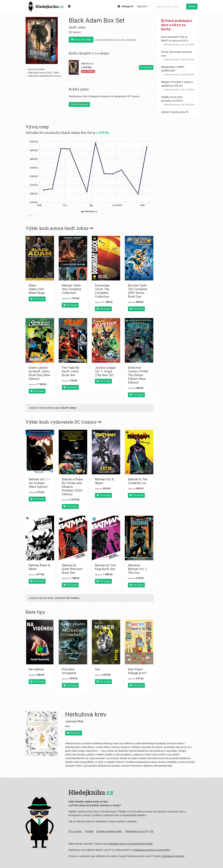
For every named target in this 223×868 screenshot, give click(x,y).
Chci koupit (37, 299)
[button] (143, 7)
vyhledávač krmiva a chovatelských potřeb (102, 844)
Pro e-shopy (47, 831)
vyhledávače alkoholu (145, 856)
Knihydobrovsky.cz (172, 45)
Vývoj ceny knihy (36, 69)
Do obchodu (146, 67)
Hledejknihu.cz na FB (108, 831)
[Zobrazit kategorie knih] (69, 7)
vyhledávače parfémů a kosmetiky (123, 850)
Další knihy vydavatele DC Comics (45, 76)
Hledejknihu (46, 7)
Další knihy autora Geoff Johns (44, 73)
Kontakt (61, 831)
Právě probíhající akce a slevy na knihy (177, 25)
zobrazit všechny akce (175, 112)
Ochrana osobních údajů (81, 831)
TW (124, 831)
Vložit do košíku (81, 40)
